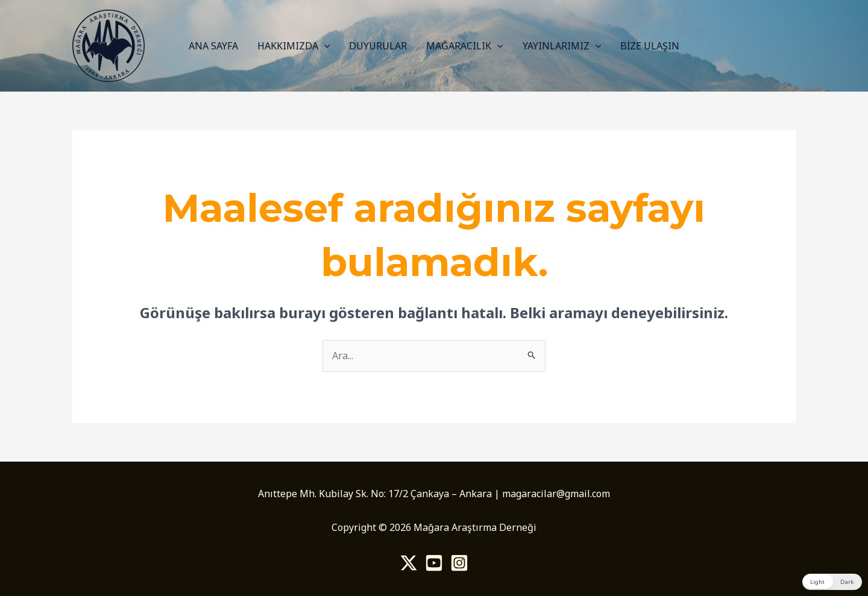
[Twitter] (409, 563)
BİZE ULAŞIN (650, 46)
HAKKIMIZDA (294, 46)
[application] (324, 46)
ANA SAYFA (213, 46)
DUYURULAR (378, 46)
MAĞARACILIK (465, 46)
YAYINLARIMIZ (562, 46)
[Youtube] (434, 563)
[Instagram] (459, 563)
